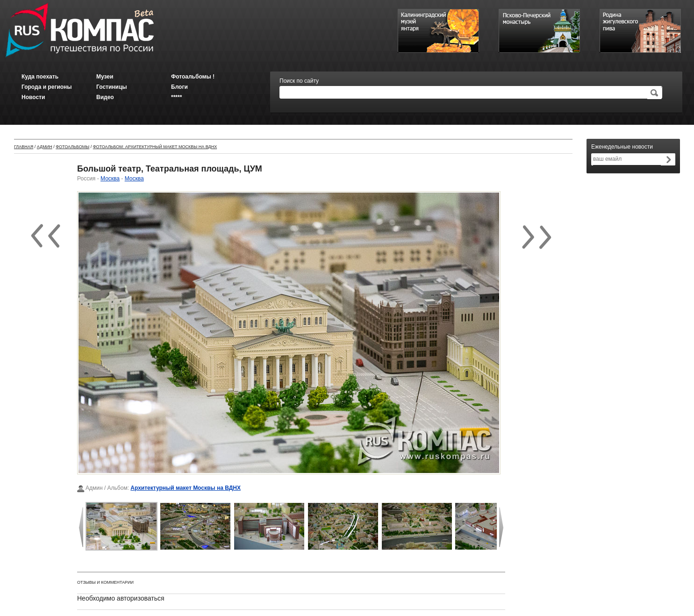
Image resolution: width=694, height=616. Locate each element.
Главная (24, 147)
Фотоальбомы (72, 147)
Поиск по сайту (299, 81)
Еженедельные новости (622, 147)
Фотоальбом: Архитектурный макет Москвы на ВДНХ (155, 147)
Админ (45, 147)
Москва (110, 179)
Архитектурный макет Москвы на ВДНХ (186, 488)
